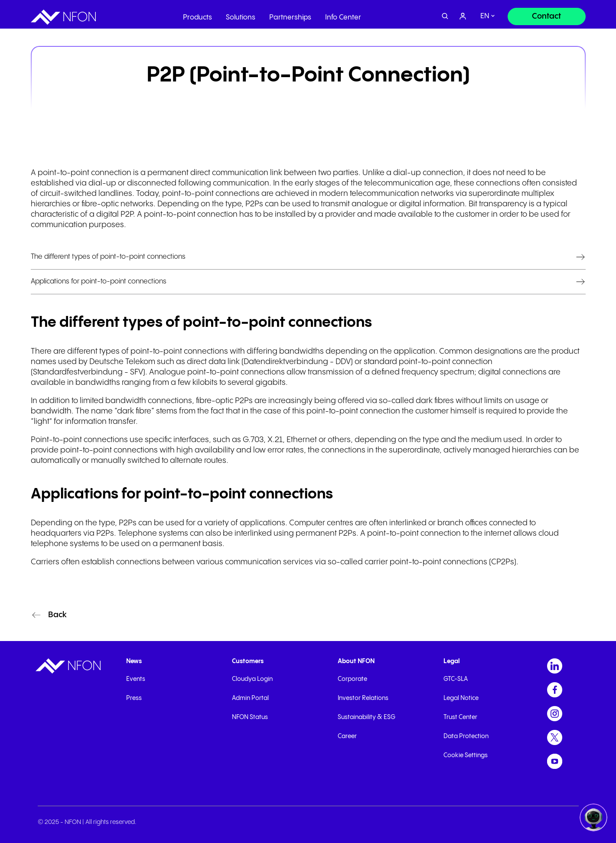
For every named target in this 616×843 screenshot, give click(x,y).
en (485, 14)
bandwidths (301, 351)
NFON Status (250, 717)
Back (57, 615)
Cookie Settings (466, 755)
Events (136, 679)
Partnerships (290, 15)
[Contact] (547, 14)
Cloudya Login (252, 679)
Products (197, 15)
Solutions (241, 15)
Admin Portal (250, 698)
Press (134, 698)
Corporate (352, 679)
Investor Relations (363, 698)
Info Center (343, 15)
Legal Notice (461, 698)
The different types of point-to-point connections (108, 257)
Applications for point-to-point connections (99, 282)
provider (340, 214)
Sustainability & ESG (367, 717)
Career (347, 736)
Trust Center (460, 717)
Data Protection (466, 736)
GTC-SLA (456, 679)
